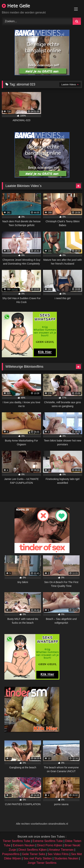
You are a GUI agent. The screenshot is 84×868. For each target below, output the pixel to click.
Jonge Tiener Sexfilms (42, 863)
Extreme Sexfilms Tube (48, 841)
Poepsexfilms (11, 854)
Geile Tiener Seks (34, 854)
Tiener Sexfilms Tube (17, 841)
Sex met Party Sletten (38, 858)
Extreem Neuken (24, 845)
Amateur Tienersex (61, 850)
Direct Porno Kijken (50, 845)
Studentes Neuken (66, 858)
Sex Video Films (58, 854)
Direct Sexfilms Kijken (33, 850)
